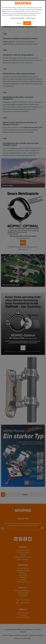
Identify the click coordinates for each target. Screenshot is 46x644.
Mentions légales (31, 18)
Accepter (27, 23)
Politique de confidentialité (18, 18)
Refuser (19, 23)
